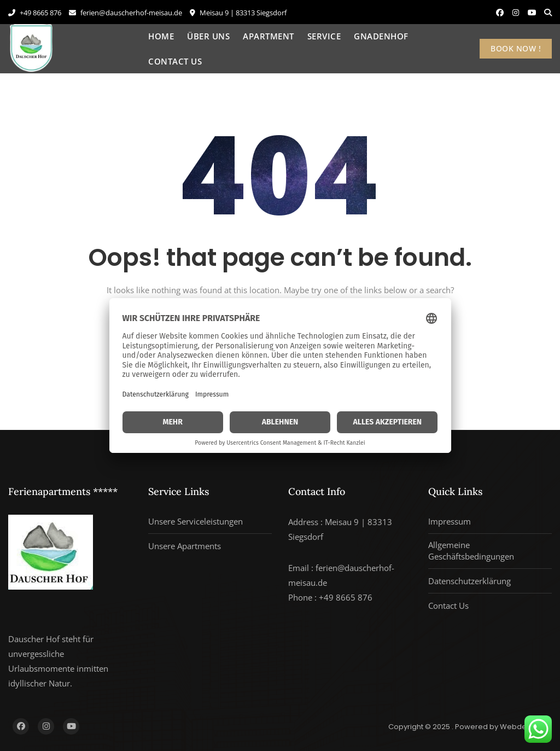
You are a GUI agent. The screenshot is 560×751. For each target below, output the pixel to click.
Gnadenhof (381, 36)
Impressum (450, 521)
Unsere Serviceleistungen (196, 521)
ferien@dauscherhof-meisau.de (126, 13)
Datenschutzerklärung (469, 581)
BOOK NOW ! (516, 48)
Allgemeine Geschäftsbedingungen (471, 551)
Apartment (269, 36)
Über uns (208, 36)
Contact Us (175, 61)
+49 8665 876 (35, 13)
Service (324, 36)
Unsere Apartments (185, 546)
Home (161, 36)
